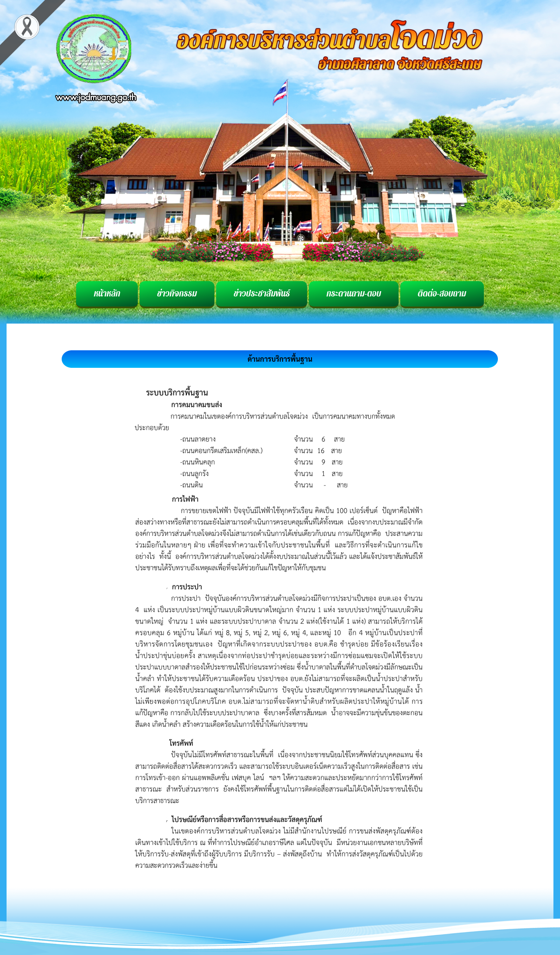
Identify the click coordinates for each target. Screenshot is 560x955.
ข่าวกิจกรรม (177, 294)
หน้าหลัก (107, 294)
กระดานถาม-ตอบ (354, 294)
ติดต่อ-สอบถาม (442, 294)
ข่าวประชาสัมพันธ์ (262, 294)
